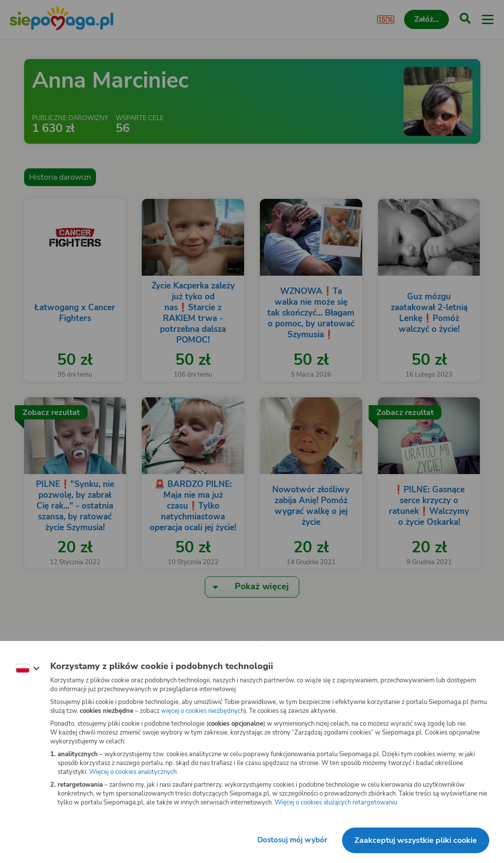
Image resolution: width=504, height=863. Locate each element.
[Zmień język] (28, 669)
